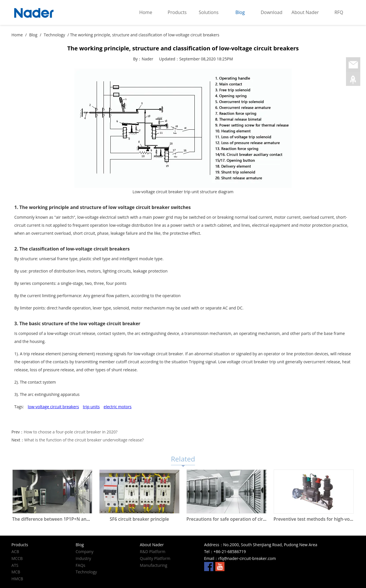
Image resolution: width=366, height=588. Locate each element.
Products (177, 12)
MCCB (17, 558)
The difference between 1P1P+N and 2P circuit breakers (71, 519)
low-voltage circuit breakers (53, 407)
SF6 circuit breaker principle (139, 519)
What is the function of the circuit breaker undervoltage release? (84, 440)
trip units (91, 407)
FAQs (81, 565)
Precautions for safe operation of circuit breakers (239, 519)
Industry (83, 558)
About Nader (305, 12)
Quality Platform (155, 558)
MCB (16, 572)
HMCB (17, 579)
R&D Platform (153, 552)
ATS (15, 565)
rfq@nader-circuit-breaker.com (247, 558)
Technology (54, 35)
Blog (240, 12)
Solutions (209, 12)
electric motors (118, 407)
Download (272, 12)
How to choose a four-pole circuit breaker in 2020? (71, 432)
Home (146, 12)
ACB (15, 552)
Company (85, 552)
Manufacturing (154, 565)
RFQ (339, 12)
